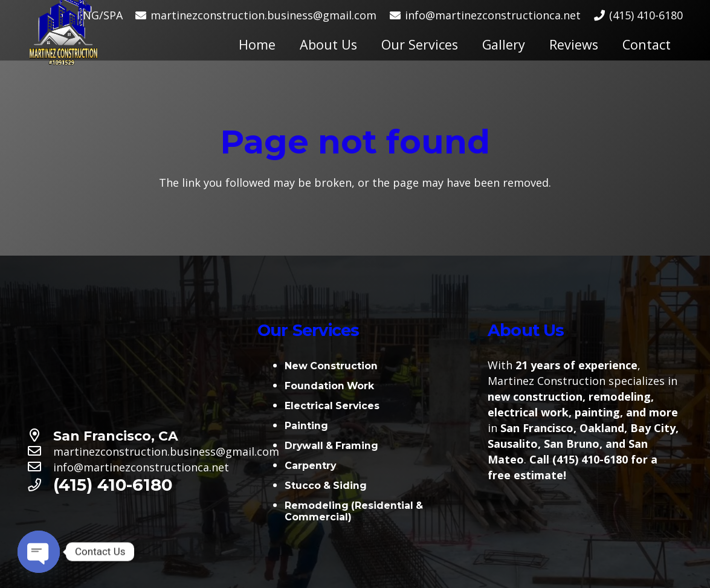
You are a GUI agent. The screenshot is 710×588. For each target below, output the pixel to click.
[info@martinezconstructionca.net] (40, 467)
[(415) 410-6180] (40, 485)
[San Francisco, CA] (40, 436)
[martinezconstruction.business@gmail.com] (40, 451)
